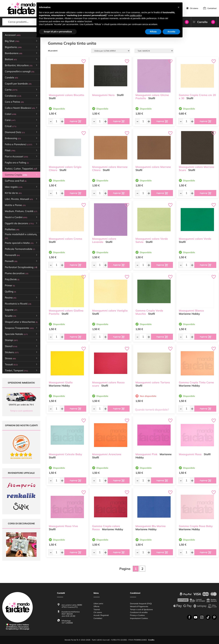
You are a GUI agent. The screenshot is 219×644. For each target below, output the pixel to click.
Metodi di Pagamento (139, 607)
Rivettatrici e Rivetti (18, 304)
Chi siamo (194, 8)
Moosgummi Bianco (191, 311)
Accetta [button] (171, 32)
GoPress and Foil (16, 181)
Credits (151, 640)
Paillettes (12, 229)
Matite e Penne (15, 205)
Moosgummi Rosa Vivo (63, 526)
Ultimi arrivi (98, 604)
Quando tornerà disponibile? (152, 410)
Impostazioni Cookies (139, 618)
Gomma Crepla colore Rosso (106, 528)
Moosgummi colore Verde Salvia (152, 240)
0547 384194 (67, 614)
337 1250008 (67, 623)
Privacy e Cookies (137, 615)
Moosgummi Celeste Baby (65, 454)
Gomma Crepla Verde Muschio (149, 312)
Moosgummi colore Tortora (153, 382)
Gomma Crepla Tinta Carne (196, 382)
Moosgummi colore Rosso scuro (108, 384)
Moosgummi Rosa (190, 454)
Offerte (96, 607)
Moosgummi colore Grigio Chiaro (65, 168)
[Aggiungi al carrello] (75, 121)
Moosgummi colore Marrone (153, 167)
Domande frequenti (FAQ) (141, 604)
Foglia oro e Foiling (17, 163)
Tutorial (97, 609)
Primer (10, 285)
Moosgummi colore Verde (195, 239)
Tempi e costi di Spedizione (141, 609)
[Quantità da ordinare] (56, 121)
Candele (11, 77)
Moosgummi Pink (146, 454)
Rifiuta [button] (153, 32)
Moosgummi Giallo (61, 382)
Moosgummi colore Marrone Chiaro (110, 168)
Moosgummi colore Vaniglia (110, 311)
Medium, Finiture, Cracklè (21, 211)
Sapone (11, 310)
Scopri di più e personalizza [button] (58, 32)
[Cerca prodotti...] (27, 22)
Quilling (10, 291)
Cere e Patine (14, 102)
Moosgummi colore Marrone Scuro (197, 168)
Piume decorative (17, 273)
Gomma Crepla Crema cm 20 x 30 (197, 97)
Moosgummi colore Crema (65, 239)
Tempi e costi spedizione (21, 411)
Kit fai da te (13, 193)
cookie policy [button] (136, 15)
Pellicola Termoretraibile (20, 249)
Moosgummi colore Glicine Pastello (152, 97)
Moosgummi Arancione (107, 454)
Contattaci (212, 8)
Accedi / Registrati (101, 615)
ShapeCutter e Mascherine (21, 322)
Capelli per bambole (18, 84)
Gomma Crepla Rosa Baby (196, 526)
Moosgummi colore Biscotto (66, 95)
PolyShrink (12, 279)
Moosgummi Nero (103, 95)
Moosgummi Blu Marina (151, 526)
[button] (179, 7)
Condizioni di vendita (139, 612)
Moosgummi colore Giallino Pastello (66, 312)
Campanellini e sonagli (20, 71)
